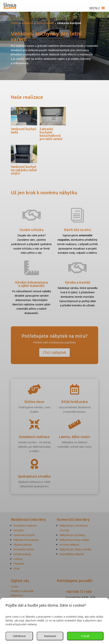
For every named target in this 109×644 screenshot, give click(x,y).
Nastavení (50, 636)
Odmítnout (19, 636)
